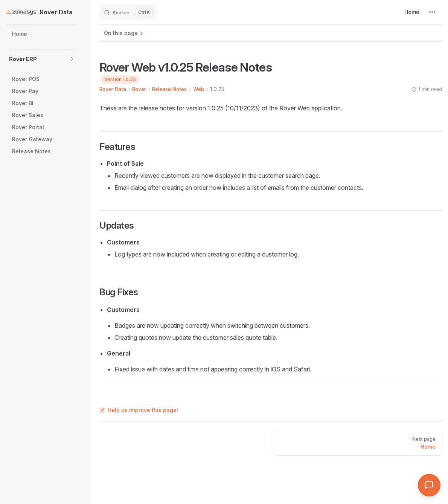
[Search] (128, 12)
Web (199, 89)
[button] (72, 59)
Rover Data (113, 89)
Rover (139, 89)
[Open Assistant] (429, 485)
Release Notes (169, 89)
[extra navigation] (432, 12)
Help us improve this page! (139, 410)
